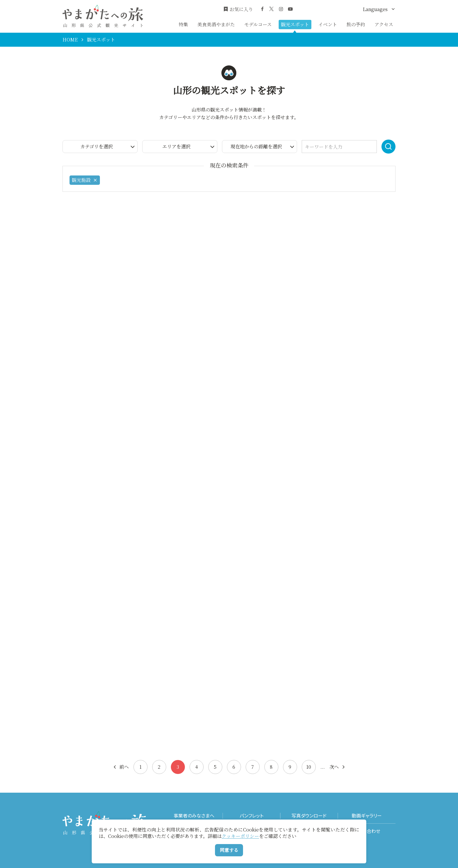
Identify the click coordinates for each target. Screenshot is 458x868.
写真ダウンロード (309, 816)
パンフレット (251, 816)
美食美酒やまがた (216, 24)
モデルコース (258, 24)
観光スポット (295, 24)
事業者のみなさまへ (194, 816)
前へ (121, 767)
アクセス (384, 24)
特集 (183, 24)
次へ (338, 767)
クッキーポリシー (240, 836)
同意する (229, 850)
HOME (70, 40)
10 (309, 767)
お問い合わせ (367, 831)
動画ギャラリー (367, 816)
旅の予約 (356, 24)
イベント (328, 24)
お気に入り (238, 9)
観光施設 (85, 180)
